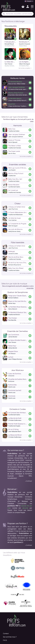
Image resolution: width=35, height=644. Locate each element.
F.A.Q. (5, 640)
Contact (6, 634)
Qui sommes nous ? (10, 637)
